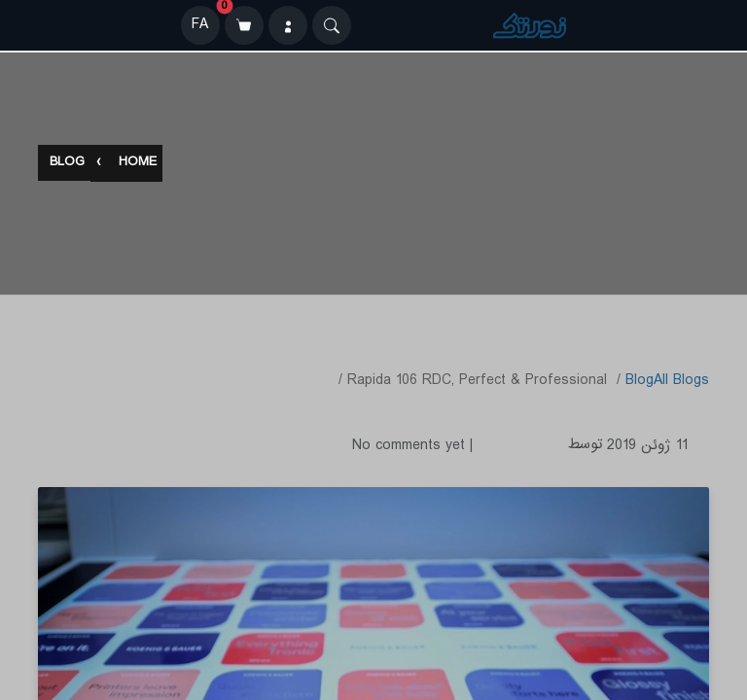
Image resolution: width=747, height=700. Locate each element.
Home (138, 164)
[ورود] (288, 25)
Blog (67, 164)
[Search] (332, 25)
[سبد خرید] (244, 25)
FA (200, 25)
